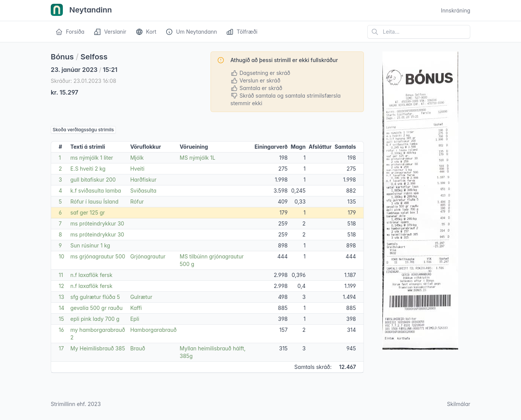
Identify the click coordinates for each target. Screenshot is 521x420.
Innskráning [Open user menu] (455, 10)
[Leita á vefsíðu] (419, 32)
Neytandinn (81, 11)
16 (61, 330)
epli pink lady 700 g (95, 319)
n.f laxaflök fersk (91, 275)
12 (61, 286)
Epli (135, 319)
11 (61, 275)
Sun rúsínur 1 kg (90, 245)
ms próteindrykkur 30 (97, 223)
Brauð (138, 348)
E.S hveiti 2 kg (88, 169)
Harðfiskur (143, 180)
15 (61, 319)
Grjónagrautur (148, 256)
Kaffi (136, 308)
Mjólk (137, 158)
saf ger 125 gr (88, 212)
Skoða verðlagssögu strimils (83, 130)
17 (61, 348)
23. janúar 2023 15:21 (84, 70)
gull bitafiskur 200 (93, 180)
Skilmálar (459, 404)
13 (61, 297)
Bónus (62, 57)
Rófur (137, 201)
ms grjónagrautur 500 (98, 256)
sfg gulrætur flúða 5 (95, 297)
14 (62, 308)
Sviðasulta (143, 191)
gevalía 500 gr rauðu (97, 308)
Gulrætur (141, 297)
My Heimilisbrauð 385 (98, 348)
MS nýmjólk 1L (198, 158)
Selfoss (94, 57)
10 (62, 256)
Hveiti (137, 169)
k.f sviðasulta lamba (96, 191)
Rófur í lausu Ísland (94, 201)
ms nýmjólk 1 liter (92, 158)
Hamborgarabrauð (154, 330)
